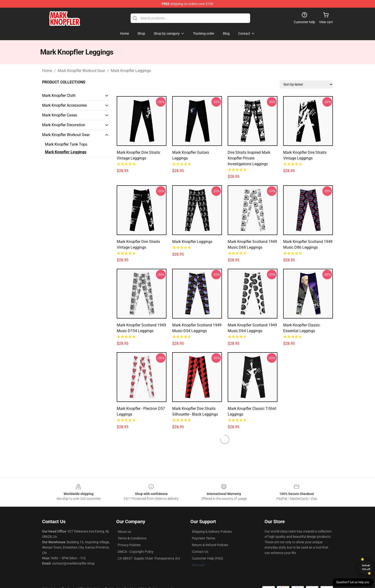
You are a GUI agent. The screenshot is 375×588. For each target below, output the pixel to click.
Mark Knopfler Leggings (131, 71)
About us (124, 532)
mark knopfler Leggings (192, 242)
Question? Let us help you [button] (353, 582)
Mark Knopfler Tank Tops (66, 144)
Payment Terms (203, 538)
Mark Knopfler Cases (60, 115)
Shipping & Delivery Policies (212, 532)
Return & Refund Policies (210, 545)
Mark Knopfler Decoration (64, 125)
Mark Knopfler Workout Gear (81, 71)
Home (47, 71)
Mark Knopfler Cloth (59, 96)
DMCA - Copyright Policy (136, 552)
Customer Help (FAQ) (207, 558)
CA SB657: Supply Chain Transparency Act (149, 558)
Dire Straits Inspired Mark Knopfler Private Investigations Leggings (249, 158)
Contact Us (200, 552)
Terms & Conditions (132, 538)
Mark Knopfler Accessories (64, 105)
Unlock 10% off (366, 567)
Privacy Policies (129, 545)
